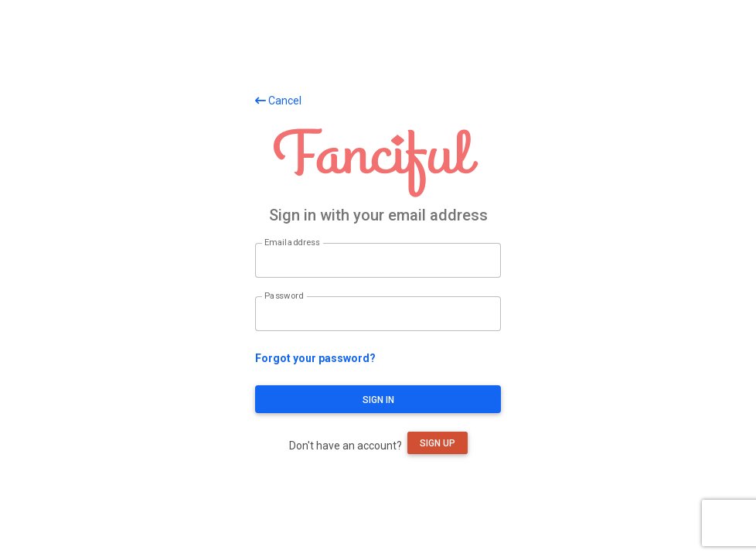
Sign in (378, 400)
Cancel (278, 101)
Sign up (438, 443)
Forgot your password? (315, 358)
